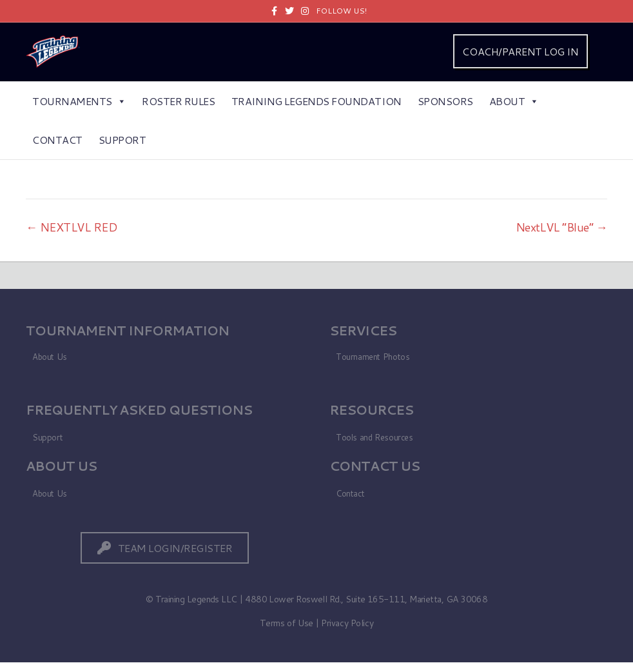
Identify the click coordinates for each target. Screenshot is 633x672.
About (514, 101)
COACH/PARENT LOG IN (520, 51)
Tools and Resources (375, 437)
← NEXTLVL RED (72, 227)
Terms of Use (287, 623)
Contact (57, 140)
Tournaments (79, 101)
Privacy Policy (347, 623)
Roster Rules (178, 101)
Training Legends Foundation (316, 101)
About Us (50, 357)
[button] (165, 548)
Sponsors (445, 101)
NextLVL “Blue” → (561, 227)
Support (122, 140)
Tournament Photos (373, 357)
